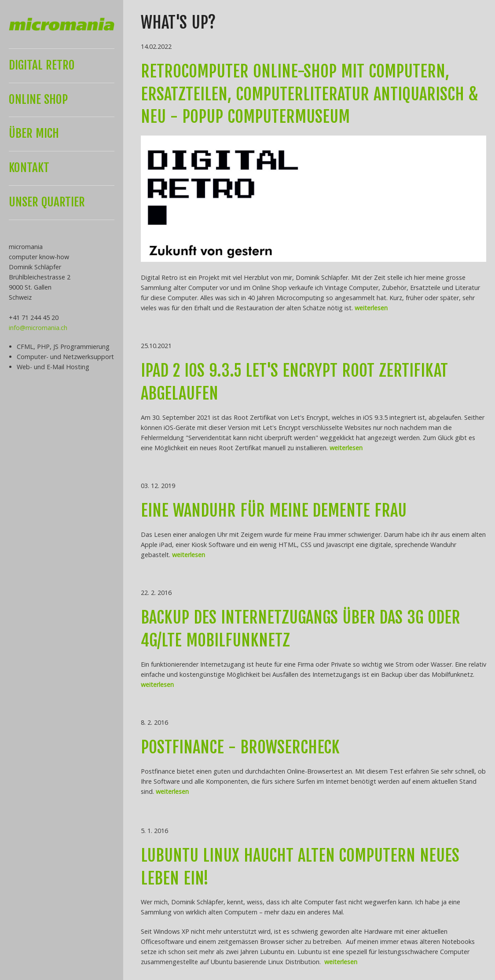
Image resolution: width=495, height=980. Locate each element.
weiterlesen (371, 308)
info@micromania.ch (38, 328)
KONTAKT (29, 168)
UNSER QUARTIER (47, 202)
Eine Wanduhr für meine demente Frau (274, 510)
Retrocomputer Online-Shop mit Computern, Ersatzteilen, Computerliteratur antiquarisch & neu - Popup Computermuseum (310, 94)
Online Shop (38, 99)
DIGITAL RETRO (42, 65)
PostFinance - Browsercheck (240, 747)
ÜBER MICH (34, 133)
